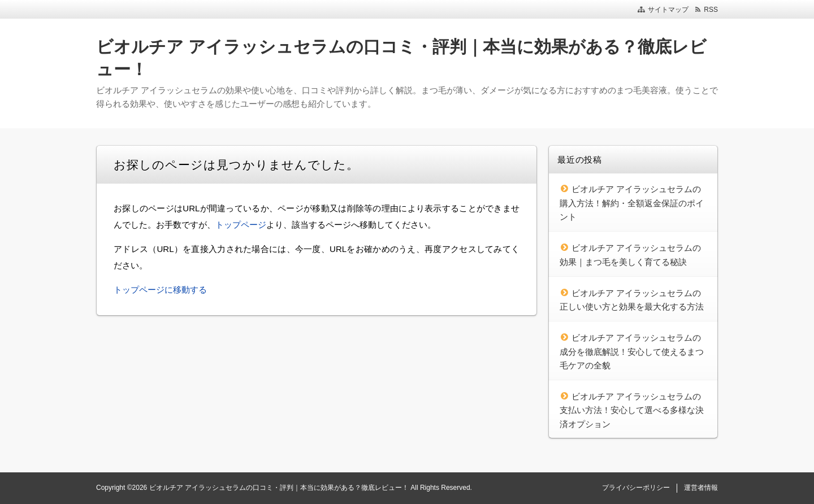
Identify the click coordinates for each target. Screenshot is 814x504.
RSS (711, 10)
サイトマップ (668, 10)
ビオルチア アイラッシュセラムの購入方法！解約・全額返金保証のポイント (632, 203)
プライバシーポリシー (636, 488)
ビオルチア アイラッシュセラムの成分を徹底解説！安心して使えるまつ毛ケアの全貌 (632, 351)
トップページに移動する (160, 290)
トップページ (241, 225)
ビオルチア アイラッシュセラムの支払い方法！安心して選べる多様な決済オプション (632, 410)
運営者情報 (701, 488)
